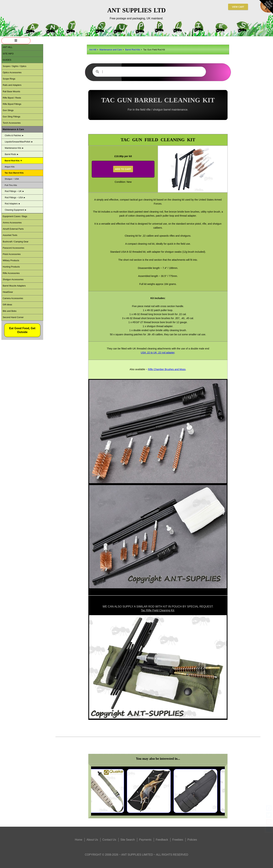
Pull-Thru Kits (11, 185)
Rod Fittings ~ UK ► (14, 191)
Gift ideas (7, 305)
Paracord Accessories (13, 248)
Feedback (162, 840)
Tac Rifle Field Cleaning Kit (157, 610)
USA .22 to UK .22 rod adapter (158, 353)
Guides (7, 60)
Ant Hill (93, 50)
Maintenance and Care (111, 50)
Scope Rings (9, 79)
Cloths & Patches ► (14, 135)
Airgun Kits (10, 167)
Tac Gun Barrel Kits (14, 173)
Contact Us (109, 840)
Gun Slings (8, 110)
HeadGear (8, 292)
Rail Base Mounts (11, 91)
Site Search (128, 840)
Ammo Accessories (12, 223)
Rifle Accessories (11, 273)
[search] (149, 72)
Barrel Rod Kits (133, 50)
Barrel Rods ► (12, 154)
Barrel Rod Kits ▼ (13, 161)
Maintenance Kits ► (14, 148)
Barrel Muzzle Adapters (14, 286)
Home (79, 840)
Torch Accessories (12, 123)
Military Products (11, 260)
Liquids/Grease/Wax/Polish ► (19, 142)
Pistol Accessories (12, 254)
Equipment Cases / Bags (15, 216)
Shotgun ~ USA (12, 179)
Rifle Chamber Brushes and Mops (167, 369)
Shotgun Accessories (13, 279)
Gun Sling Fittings (11, 117)
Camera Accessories (13, 298)
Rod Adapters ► (13, 204)
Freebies (178, 840)
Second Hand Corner (13, 317)
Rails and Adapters (12, 85)
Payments (145, 840)
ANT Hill (7, 47)
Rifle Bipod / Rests (12, 98)
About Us (92, 840)
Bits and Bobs (9, 311)
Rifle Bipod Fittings (12, 104)
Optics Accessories (12, 72)
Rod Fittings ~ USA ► (15, 198)
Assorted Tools (10, 235)
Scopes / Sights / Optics (14, 66)
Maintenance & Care (13, 129)
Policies (192, 840)
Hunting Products (11, 267)
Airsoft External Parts (13, 229)
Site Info (8, 54)
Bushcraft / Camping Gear (15, 242)
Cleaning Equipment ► (16, 210)
